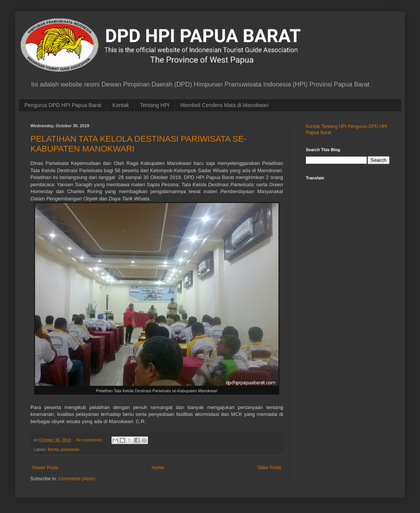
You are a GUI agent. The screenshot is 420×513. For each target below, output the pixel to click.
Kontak (121, 105)
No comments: (90, 440)
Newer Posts (45, 468)
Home (158, 468)
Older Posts (269, 468)
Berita (53, 449)
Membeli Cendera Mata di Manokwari (224, 105)
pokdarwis (70, 449)
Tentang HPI (155, 105)
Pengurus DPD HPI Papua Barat (63, 105)
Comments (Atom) (77, 479)
